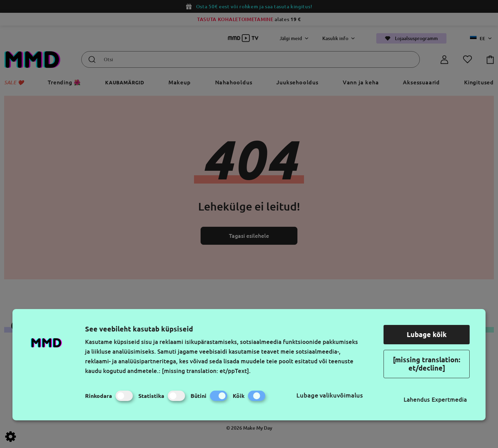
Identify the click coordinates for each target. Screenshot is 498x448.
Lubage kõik (427, 334)
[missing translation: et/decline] (427, 364)
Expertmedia (449, 399)
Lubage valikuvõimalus (330, 395)
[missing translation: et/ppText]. (206, 371)
